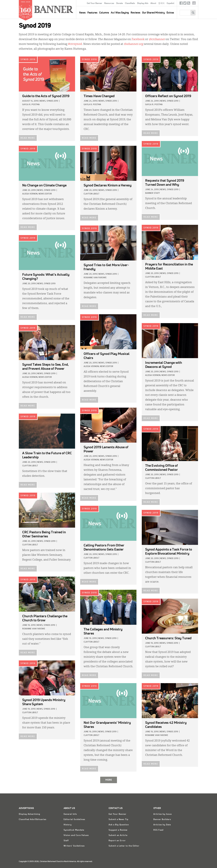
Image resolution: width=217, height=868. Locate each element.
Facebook (181, 4)
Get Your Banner (94, 3)
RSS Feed (158, 830)
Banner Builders (162, 820)
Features (92, 13)
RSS (189, 4)
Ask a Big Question (119, 825)
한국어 (161, 3)
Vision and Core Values (76, 835)
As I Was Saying (120, 13)
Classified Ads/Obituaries (33, 820)
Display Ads (143, 3)
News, (43, 101)
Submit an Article (118, 835)
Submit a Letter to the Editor (124, 846)
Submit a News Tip (119, 820)
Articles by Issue (163, 814)
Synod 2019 (28, 60)
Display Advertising (29, 814)
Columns (104, 13)
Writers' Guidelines (74, 846)
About (153, 3)
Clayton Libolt (91, 194)
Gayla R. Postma (31, 105)
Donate (120, 3)
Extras (170, 13)
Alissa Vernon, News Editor (37, 194)
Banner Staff (153, 193)
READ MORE (28, 138)
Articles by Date (162, 825)
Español (170, 3)
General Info (70, 814)
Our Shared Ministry (153, 13)
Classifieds (130, 3)
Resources (109, 3)
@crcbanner (157, 39)
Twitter (185, 4)
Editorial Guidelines (74, 820)
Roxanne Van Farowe (95, 278)
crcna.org (194, 3)
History (68, 825)
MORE (109, 780)
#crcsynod (75, 44)
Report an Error (117, 841)
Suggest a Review (118, 830)
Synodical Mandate (74, 830)
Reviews (135, 13)
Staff (66, 841)
